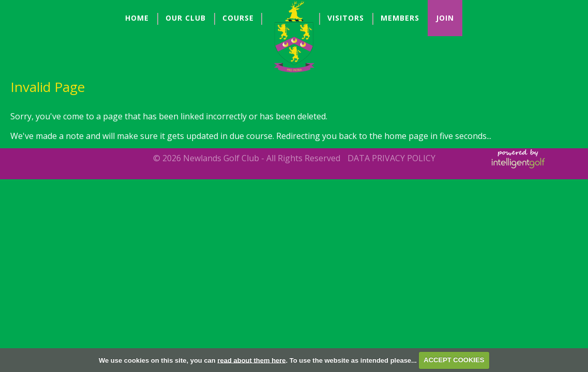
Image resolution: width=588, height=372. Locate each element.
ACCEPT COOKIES (454, 360)
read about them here (251, 360)
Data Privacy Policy (391, 158)
